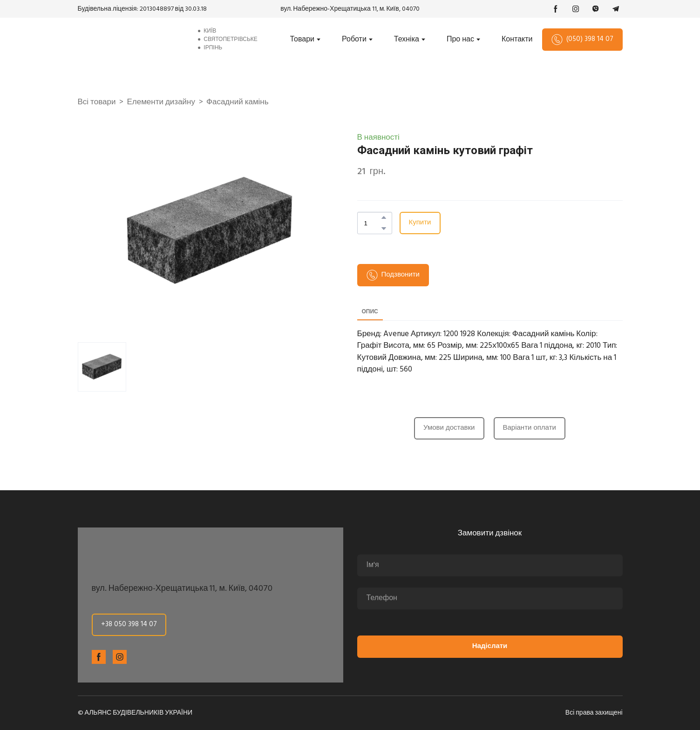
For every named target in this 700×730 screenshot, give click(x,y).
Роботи (354, 40)
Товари (302, 40)
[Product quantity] (372, 223)
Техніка (407, 40)
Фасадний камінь (238, 102)
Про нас (460, 40)
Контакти (517, 40)
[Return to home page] (130, 40)
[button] (556, 9)
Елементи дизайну (161, 102)
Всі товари (97, 102)
